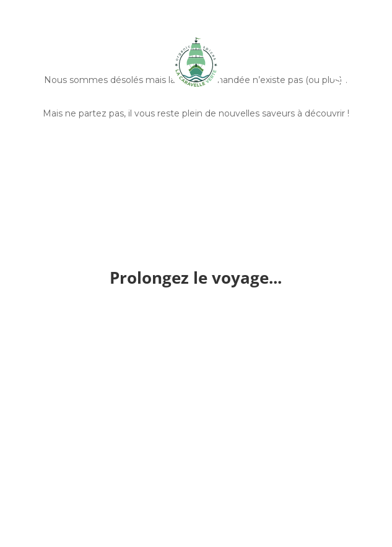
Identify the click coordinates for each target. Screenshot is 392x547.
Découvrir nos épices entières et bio (196, 155)
